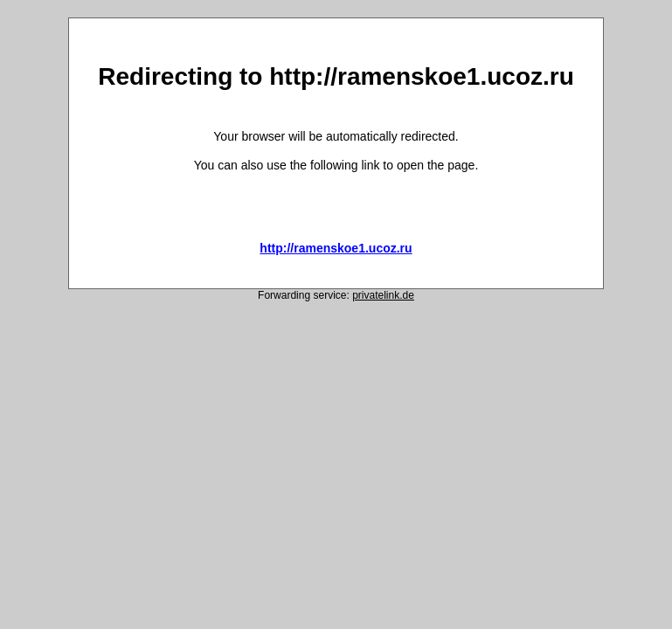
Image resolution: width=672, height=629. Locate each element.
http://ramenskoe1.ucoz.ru (336, 248)
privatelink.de (383, 295)
